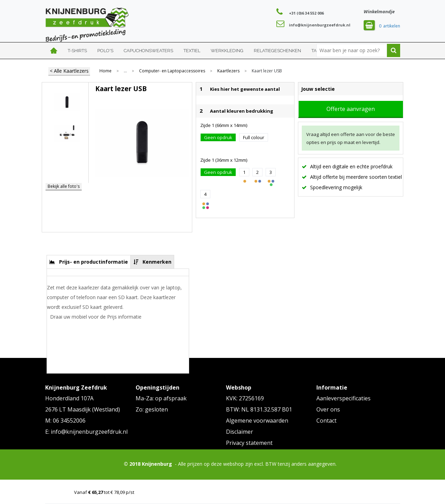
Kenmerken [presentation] (157, 262)
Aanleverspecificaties (343, 398)
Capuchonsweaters (148, 51)
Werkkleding (227, 51)
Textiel (192, 51)
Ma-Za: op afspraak (161, 398)
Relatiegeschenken (277, 51)
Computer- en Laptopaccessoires (172, 71)
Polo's (105, 51)
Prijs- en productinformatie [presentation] (94, 262)
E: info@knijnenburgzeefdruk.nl (86, 432)
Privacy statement (249, 443)
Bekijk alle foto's (64, 186)
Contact (326, 421)
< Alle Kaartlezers (69, 71)
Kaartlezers (228, 71)
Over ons (328, 409)
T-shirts (77, 51)
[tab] (89, 262)
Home (54, 51)
